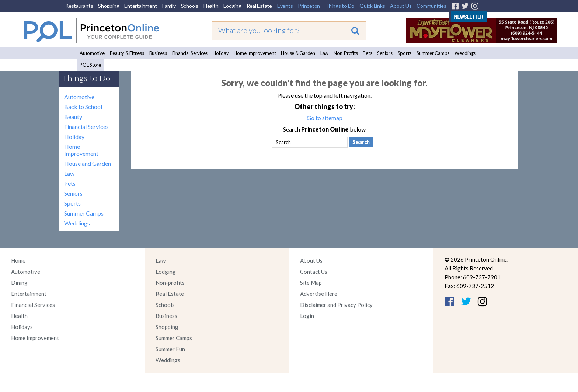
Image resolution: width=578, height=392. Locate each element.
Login (307, 316)
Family (169, 6)
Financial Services (190, 53)
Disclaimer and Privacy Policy (336, 305)
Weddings (465, 53)
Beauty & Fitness (127, 53)
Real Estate (259, 6)
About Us (401, 6)
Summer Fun (170, 349)
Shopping (109, 6)
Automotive (92, 53)
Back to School (83, 107)
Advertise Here (319, 294)
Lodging (232, 6)
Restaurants (79, 6)
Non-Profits (346, 53)
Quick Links (372, 6)
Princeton (309, 6)
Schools (190, 6)
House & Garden (298, 53)
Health (211, 6)
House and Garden (88, 163)
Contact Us (314, 272)
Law (324, 53)
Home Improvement (255, 53)
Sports (405, 53)
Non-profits (170, 283)
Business (158, 53)
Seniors (385, 53)
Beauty (73, 117)
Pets (367, 53)
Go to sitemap (325, 118)
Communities (431, 6)
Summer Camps (433, 53)
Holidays (22, 327)
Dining (19, 283)
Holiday (221, 53)
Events (285, 6)
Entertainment (141, 6)
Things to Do (340, 6)
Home (18, 260)
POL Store (90, 65)
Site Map (311, 283)
